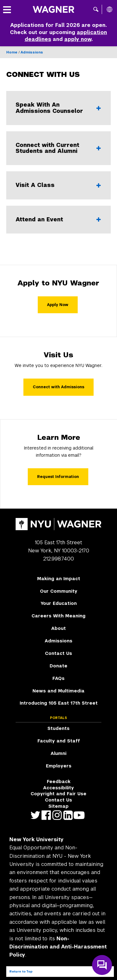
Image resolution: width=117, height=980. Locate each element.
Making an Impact (59, 579)
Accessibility (58, 788)
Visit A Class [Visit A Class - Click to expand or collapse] (51, 185)
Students (58, 728)
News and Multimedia (58, 691)
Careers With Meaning (58, 616)
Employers (59, 766)
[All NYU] (110, 9)
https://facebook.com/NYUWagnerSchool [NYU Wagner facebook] (48, 815)
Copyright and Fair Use (58, 794)
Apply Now (58, 305)
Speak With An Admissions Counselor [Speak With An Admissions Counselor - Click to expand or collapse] (51, 108)
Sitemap (58, 806)
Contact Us (58, 653)
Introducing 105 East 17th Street (59, 703)
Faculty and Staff (59, 741)
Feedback (59, 781)
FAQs (58, 678)
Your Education (59, 603)
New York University (37, 839)
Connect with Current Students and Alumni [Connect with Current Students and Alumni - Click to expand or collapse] (51, 148)
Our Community (59, 591)
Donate (58, 666)
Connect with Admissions (58, 387)
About (58, 628)
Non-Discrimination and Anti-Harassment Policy (58, 947)
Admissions (32, 52)
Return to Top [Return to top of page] (21, 971)
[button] (96, 9)
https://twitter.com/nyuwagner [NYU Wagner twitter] (37, 815)
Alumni (58, 753)
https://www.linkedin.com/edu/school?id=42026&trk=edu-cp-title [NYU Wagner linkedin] (69, 815)
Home (12, 52)
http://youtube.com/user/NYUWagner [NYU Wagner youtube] (80, 815)
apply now (78, 39)
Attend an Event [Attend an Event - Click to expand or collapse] (51, 220)
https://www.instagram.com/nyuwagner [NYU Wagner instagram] (58, 815)
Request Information (58, 477)
